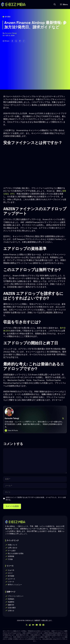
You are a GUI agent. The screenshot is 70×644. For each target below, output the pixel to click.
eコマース (12, 579)
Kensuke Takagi (11, 33)
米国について (13, 545)
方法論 (10, 559)
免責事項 (11, 602)
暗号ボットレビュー (15, 585)
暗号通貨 (8, 17)
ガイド (10, 573)
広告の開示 (12, 608)
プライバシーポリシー (16, 596)
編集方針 (11, 605)
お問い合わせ (13, 548)
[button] (55, 4)
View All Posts (13, 430)
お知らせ (11, 611)
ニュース (11, 570)
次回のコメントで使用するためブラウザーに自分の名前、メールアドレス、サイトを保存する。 (36, 499)
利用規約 (11, 599)
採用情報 (11, 556)
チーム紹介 (12, 551)
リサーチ (11, 582)
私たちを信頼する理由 (16, 553)
